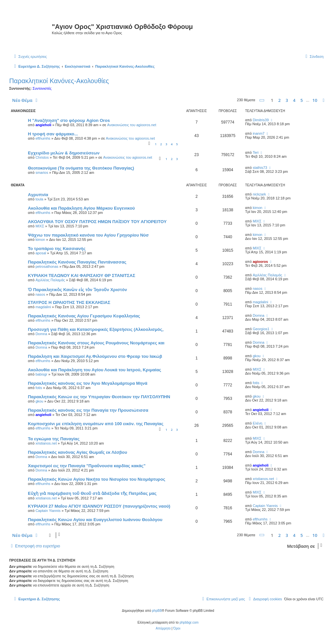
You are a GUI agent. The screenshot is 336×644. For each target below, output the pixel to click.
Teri (256, 152)
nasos (40, 294)
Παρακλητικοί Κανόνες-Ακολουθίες (59, 81)
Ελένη (257, 423)
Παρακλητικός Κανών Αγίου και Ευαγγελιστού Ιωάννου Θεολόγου (95, 520)
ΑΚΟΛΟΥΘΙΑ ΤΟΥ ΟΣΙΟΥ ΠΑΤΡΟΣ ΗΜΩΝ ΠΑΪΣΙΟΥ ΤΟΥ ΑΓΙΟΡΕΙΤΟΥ (97, 222)
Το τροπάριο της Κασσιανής (57, 249)
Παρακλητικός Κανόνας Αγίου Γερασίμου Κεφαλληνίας (84, 316)
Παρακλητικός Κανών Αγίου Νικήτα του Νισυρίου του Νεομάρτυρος (97, 479)
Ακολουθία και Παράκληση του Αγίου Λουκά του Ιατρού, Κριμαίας (94, 370)
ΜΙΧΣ (40, 226)
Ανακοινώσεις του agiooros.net (132, 125)
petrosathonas (47, 266)
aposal (41, 253)
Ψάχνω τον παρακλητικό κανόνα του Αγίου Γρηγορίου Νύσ (88, 235)
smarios (42, 172)
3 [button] (287, 100)
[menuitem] (30, 57)
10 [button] (315, 100)
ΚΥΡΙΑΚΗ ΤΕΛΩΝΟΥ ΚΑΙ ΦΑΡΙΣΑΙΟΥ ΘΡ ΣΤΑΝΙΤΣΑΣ (82, 276)
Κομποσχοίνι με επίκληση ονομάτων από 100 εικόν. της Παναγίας (96, 424)
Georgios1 (261, 329)
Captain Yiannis (48, 511)
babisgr (41, 374)
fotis (39, 388)
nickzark (259, 194)
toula (39, 199)
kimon (257, 208)
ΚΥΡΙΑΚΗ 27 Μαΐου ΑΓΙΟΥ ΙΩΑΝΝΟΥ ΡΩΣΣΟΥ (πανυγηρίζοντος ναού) (99, 506)
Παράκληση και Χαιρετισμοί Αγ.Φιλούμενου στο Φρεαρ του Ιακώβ (95, 356)
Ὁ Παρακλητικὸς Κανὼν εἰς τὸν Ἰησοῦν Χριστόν (77, 290)
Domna (258, 315)
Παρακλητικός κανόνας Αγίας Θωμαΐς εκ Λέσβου (77, 452)
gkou (257, 356)
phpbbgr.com (189, 622)
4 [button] (294, 100)
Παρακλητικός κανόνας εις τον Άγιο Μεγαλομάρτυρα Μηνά (88, 383)
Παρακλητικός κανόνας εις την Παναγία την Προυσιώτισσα (88, 410)
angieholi (43, 125)
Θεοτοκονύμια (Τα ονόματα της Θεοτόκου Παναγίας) (81, 168)
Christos (42, 157)
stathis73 (260, 168)
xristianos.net (46, 443)
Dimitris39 (261, 120)
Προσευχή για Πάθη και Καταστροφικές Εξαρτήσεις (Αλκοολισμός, (96, 329)
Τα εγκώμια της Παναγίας (54, 439)
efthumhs (43, 138)
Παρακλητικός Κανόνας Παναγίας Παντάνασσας (77, 262)
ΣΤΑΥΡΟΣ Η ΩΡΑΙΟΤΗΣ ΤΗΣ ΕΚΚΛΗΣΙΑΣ (69, 302)
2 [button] (279, 100)
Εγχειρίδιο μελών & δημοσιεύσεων (64, 153)
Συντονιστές (42, 88)
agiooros (260, 262)
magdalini (43, 307)
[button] (262, 100)
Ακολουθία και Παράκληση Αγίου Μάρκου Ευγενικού (81, 208)
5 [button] (302, 100)
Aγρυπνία (38, 195)
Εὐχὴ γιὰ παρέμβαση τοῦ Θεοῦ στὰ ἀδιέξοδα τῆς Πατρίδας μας (92, 493)
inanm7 (259, 133)
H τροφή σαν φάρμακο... (53, 134)
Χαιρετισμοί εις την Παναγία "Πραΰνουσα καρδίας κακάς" (87, 466)
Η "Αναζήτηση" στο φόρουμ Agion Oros (69, 120)
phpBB (157, 611)
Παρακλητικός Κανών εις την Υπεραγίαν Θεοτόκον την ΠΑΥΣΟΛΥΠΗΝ (99, 397)
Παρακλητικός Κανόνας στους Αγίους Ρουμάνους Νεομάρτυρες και (96, 343)
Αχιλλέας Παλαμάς (50, 280)
